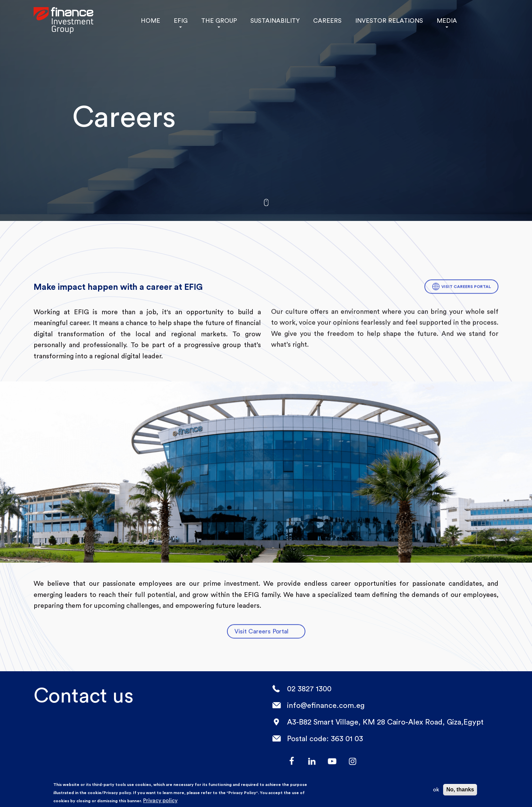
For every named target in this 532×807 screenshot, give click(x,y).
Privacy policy (160, 800)
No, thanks (460, 790)
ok (436, 790)
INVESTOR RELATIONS (384, 21)
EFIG (181, 21)
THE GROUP (219, 21)
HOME (150, 21)
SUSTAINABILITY (274, 21)
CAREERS (325, 21)
